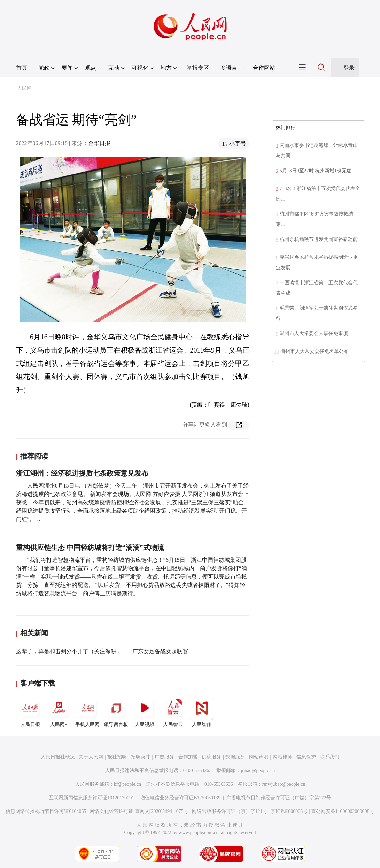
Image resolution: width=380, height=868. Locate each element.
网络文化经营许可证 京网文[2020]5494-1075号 (139, 811)
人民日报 (30, 711)
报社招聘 (117, 757)
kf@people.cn (128, 784)
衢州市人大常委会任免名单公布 (315, 351)
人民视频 (145, 711)
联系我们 (329, 757)
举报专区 (198, 68)
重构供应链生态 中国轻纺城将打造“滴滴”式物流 (90, 548)
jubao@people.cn (258, 771)
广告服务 (164, 757)
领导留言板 (116, 711)
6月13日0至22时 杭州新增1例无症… (318, 171)
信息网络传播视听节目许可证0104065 (46, 811)
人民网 (24, 88)
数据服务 (235, 757)
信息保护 (306, 757)
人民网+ (59, 711)
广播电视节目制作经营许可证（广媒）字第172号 (279, 798)
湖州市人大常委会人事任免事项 (314, 334)
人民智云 (173, 711)
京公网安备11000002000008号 (343, 811)
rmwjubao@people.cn (284, 784)
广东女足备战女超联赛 (160, 651)
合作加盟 (188, 757)
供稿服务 (211, 757)
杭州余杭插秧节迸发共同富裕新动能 (319, 239)
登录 (349, 68)
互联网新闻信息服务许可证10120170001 (91, 798)
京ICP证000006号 (289, 811)
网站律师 (282, 757)
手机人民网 (87, 711)
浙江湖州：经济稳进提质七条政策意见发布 (82, 473)
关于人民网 (91, 757)
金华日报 (99, 143)
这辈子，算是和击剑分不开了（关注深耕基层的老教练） (86, 651)
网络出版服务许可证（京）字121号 (230, 811)
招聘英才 (141, 757)
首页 (22, 68)
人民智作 (202, 711)
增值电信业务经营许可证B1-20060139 (180, 798)
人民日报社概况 (58, 757)
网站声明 (259, 757)
